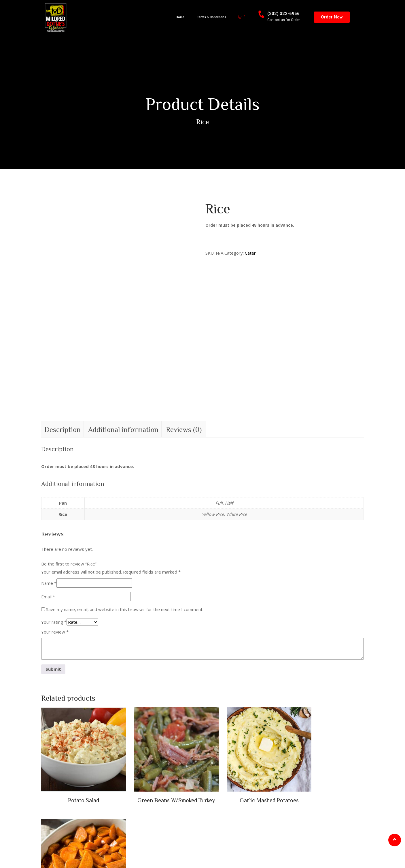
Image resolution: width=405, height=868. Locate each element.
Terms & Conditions (212, 17)
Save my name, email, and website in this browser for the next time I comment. (125, 544)
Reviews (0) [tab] (184, 364)
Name (49, 518)
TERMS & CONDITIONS (166, 856)
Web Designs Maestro (116, 856)
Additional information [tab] (123, 364)
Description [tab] (63, 364)
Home (180, 17)
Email (48, 531)
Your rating (54, 557)
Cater (250, 253)
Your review (55, 566)
